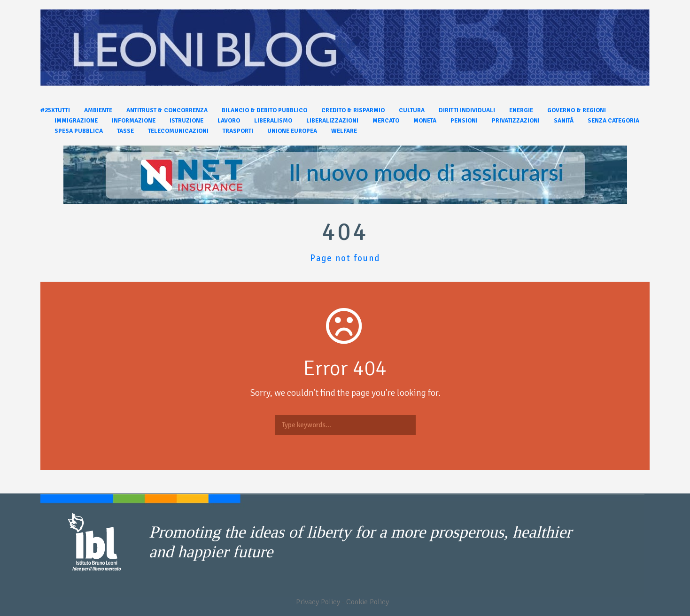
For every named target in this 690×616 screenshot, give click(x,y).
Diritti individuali (467, 110)
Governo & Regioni (577, 110)
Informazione (134, 121)
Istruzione (186, 121)
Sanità (564, 121)
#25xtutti (55, 110)
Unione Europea (292, 131)
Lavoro (229, 121)
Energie (521, 110)
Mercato (386, 121)
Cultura (412, 110)
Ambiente (98, 110)
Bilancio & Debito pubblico (264, 110)
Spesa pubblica (79, 131)
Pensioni (464, 121)
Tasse (125, 131)
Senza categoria (613, 121)
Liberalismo (273, 121)
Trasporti (238, 131)
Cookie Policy (368, 602)
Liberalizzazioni (332, 121)
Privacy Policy (318, 602)
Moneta (425, 121)
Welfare (344, 131)
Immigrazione (76, 121)
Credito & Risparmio (353, 110)
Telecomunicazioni (178, 131)
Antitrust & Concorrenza (167, 110)
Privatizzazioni (516, 121)
